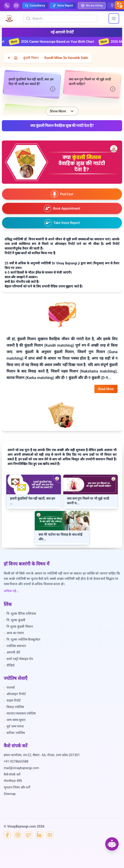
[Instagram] (18, 835)
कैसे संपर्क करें (12, 774)
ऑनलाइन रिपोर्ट (15, 694)
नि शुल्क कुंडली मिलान (18, 627)
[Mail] (16, 6)
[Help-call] (7, 6)
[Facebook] (7, 835)
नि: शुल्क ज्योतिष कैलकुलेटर (22, 639)
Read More (106, 389)
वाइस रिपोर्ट (12, 700)
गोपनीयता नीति (13, 781)
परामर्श (9, 688)
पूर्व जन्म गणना (14, 726)
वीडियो (9, 665)
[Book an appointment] (62, 208)
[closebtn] (119, 5)
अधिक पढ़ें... (11, 591)
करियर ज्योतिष (14, 733)
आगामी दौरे (12, 652)
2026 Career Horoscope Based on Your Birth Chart (56, 42)
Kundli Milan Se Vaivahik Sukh (66, 58)
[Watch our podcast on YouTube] (62, 194)
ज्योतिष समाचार (15, 646)
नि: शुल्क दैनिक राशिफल (20, 614)
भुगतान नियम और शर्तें (17, 787)
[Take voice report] (62, 223)
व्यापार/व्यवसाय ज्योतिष (20, 713)
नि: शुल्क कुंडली (14, 620)
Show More (62, 111)
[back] (10, 58)
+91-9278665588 (16, 761)
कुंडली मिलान (31, 58)
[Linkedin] (39, 835)
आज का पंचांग (14, 633)
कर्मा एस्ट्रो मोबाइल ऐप (18, 659)
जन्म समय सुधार (15, 720)
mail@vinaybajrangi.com (21, 768)
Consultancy (35, 6)
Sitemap (10, 794)
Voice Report (63, 6)
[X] (29, 835)
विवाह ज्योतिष (14, 707)
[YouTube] (50, 835)
